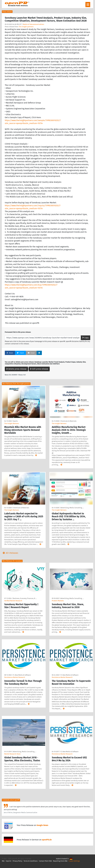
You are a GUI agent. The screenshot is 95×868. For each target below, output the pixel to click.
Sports (15, 421)
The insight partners (26, 27)
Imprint (9, 861)
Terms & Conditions (31, 861)
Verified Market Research (13, 601)
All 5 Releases (10, 553)
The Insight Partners (12, 423)
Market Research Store (12, 754)
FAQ (3, 861)
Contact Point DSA (45, 861)
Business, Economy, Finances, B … (25, 598)
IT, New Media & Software (22, 675)
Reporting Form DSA (60, 861)
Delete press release (16, 369)
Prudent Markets (58, 601)
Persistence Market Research (15, 677)
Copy (85, 338)
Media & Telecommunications (34, 24)
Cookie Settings (74, 861)
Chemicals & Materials (68, 421)
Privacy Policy (17, 861)
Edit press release (39, 369)
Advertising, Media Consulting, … (72, 508)
